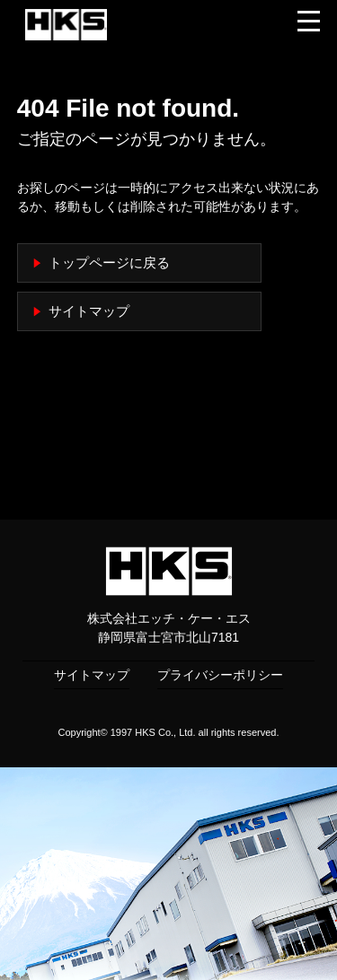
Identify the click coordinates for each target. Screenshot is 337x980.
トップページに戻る (109, 263)
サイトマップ (89, 311)
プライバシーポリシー (220, 675)
